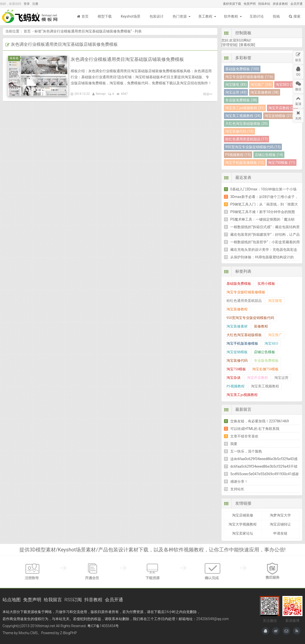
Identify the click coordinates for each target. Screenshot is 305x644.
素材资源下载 (232, 4)
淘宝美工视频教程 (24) (243, 116)
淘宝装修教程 (237, 309)
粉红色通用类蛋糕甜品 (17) (246, 139)
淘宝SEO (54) (286, 85)
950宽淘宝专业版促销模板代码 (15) (253, 147)
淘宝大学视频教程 (243, 524)
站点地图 (12, 600)
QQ (298, 71)
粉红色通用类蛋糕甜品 (244, 301)
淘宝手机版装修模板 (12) (245, 163)
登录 (27, 4)
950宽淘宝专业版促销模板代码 (250, 318)
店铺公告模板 (264, 352)
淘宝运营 (281, 378)
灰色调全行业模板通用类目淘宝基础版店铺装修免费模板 (87, 31)
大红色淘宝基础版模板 (244, 335)
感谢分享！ (239, 481)
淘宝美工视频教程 (265, 386)
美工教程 (205, 16)
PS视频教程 (236, 386)
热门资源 (180, 16)
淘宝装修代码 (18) (239, 131)
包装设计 (157, 16)
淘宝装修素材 (237, 326)
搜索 (295, 16)
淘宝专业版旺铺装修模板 (246, 292)
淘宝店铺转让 (280, 524)
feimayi (101, 94)
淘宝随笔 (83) (236, 85)
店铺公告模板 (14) (269, 155)
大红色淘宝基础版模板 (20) (246, 124)
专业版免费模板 (266, 361)
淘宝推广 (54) (261, 85)
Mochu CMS (28, 633)
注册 (35, 4)
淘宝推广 (275, 335)
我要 (234, 444)
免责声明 (250, 4)
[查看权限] (247, 45)
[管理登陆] (229, 45)
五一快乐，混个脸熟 (246, 451)
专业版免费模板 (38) (241, 100)
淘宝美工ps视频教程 (242, 395)
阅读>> (208, 94)
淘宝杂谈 (234, 378)
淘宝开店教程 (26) (282, 108)
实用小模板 (266, 284)
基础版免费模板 (239, 284)
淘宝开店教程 (257, 378)
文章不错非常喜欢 (244, 436)
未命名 (15, 58)
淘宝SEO (271, 344)
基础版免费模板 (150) (242, 69)
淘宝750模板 (236, 369)
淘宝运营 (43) (236, 92)
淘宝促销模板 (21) (279, 116)
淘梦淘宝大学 (280, 515)
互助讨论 (257, 16)
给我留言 (53, 600)
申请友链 (280, 533)
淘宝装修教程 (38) (265, 92)
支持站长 (237, 489)
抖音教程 (93, 600)
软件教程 (231, 16)
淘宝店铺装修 (243, 515)
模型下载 (105, 16)
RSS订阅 (73, 600)
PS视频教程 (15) (238, 155)
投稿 (276, 16)
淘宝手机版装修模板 (242, 344)
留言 (298, 56)
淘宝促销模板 (237, 352)
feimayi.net (46, 626)
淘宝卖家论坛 (243, 533)
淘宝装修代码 (237, 361)
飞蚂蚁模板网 (30, 16)
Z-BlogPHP (69, 633)
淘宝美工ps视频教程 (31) (245, 108)
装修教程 (261, 326)
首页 (83, 16)
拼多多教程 (280, 4)
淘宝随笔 (275, 301)
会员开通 (296, 4)
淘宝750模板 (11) (282, 163)
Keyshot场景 (131, 16)
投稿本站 (264, 4)
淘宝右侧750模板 (265, 369)
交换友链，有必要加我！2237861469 (260, 421)
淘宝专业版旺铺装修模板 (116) (249, 77)
